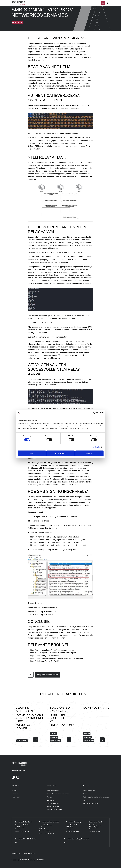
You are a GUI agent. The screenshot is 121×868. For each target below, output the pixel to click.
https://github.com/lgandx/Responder (45, 656)
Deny (32, 453)
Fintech (49, 797)
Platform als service (53, 806)
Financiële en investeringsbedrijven (58, 794)
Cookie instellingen (29, 853)
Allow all (89, 453)
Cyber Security (16, 797)
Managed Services (53, 791)
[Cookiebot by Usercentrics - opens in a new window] (95, 413)
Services (15, 785)
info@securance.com (19, 771)
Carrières (86, 794)
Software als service (53, 803)
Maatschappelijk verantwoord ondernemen (96, 797)
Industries (51, 785)
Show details (95, 447)
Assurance (15, 794)
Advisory (14, 791)
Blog (84, 800)
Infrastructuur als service (55, 810)
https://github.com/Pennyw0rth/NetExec (46, 661)
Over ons (86, 785)
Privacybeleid (16, 853)
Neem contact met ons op (91, 803)
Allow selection (60, 453)
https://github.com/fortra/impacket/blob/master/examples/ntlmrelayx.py (58, 658)
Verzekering (51, 800)
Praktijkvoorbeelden (89, 791)
